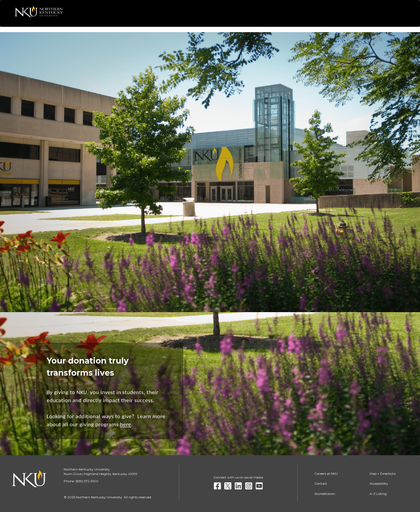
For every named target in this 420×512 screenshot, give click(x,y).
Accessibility (379, 483)
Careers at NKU (326, 474)
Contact (321, 483)
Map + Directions (383, 474)
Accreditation (325, 494)
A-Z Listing (378, 494)
